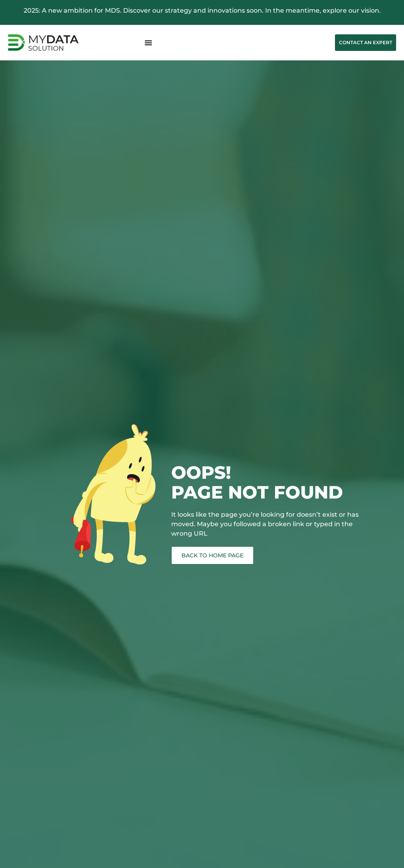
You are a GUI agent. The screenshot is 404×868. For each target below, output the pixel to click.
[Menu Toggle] (148, 43)
